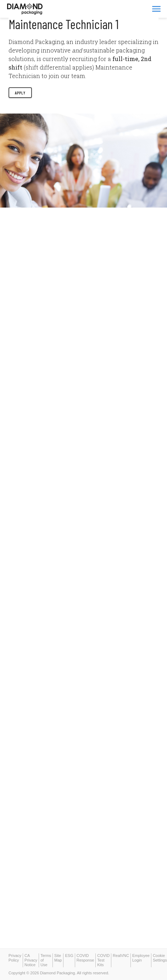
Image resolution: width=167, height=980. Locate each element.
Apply (20, 93)
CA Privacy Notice (31, 960)
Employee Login (141, 958)
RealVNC (121, 956)
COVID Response (85, 958)
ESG (69, 956)
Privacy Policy (15, 958)
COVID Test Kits (103, 960)
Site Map (58, 958)
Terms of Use (46, 960)
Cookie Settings (160, 958)
